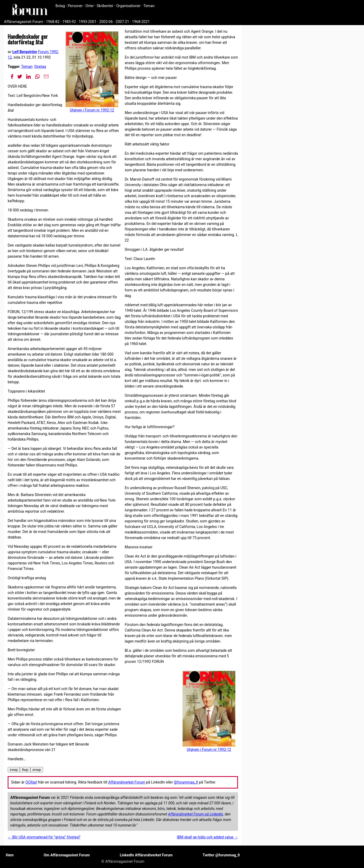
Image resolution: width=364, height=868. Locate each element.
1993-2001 (88, 22)
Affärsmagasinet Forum (24, 22)
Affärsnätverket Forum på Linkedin (195, 814)
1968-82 (53, 22)
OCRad (31, 782)
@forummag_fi (186, 782)
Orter (90, 6)
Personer (75, 6)
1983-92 (69, 22)
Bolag (60, 6)
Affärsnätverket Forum (127, 782)
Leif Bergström (25, 52)
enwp (37, 770)
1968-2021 (141, 22)
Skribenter (105, 6)
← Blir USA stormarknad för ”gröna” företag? (44, 837)
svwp (14, 770)
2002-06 (106, 22)
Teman (149, 6)
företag (40, 67)
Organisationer (128, 6)
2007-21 (122, 22)
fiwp (25, 770)
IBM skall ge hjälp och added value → (207, 837)
